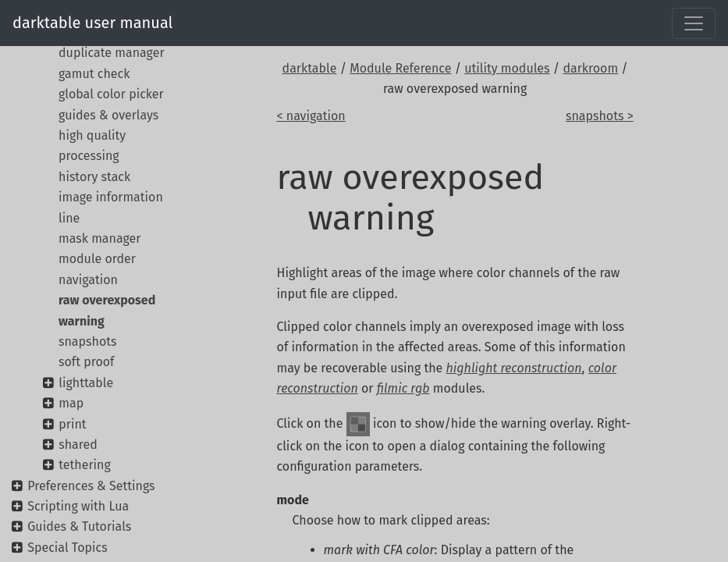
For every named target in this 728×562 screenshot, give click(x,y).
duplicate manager (112, 53)
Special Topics (67, 548)
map (71, 403)
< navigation (311, 116)
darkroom (590, 68)
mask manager (99, 238)
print (72, 424)
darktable (310, 68)
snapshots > (600, 116)
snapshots (88, 341)
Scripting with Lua (78, 506)
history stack (94, 177)
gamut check (94, 74)
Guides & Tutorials (79, 526)
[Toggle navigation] (694, 23)
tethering (85, 465)
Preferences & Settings (91, 486)
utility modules (507, 68)
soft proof (86, 362)
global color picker (111, 94)
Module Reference (400, 68)
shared (78, 445)
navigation (88, 280)
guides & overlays (108, 115)
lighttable (86, 383)
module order (97, 259)
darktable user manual (92, 23)
